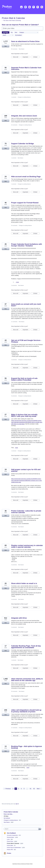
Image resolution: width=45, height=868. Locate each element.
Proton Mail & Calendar (13, 843)
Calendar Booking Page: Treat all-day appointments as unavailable (26, 647)
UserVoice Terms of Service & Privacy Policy (22, 864)
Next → (39, 789)
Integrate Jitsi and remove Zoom (24, 116)
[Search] (40, 829)
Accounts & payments (12, 835)
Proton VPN (10, 850)
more (18, 282)
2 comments (14, 285)
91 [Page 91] (31, 789)
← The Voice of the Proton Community (11, 21)
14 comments (14, 125)
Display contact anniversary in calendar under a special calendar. (27, 546)
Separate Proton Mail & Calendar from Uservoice (26, 68)
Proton (9, 853)
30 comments (14, 49)
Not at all (17, 57)
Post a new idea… (8, 814)
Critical (36, 57)
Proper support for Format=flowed (25, 203)
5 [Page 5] (24, 789)
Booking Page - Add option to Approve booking (27, 747)
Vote (6, 46)
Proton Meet (10, 846)
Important (26, 57)
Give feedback (11, 833)
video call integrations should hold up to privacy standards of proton (26, 711)
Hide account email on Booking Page (26, 177)
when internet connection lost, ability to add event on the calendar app (27, 680)
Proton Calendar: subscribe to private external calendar (26, 512)
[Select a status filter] (8, 35)
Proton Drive (10, 841)
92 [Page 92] (34, 789)
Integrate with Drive (19, 618)
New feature (21, 49)
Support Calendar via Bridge (22, 144)
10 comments (14, 225)
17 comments (14, 728)
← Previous (7, 789)
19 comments (14, 691)
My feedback (18, 35)
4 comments (14, 492)
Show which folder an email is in (24, 583)
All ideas (6, 816)
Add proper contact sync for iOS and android (26, 470)
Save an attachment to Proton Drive (25, 41)
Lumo (8, 839)
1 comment (14, 97)
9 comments (14, 396)
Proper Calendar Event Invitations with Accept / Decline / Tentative (27, 245)
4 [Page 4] (21, 789)
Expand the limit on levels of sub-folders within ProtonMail (25, 379)
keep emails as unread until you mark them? (26, 305)
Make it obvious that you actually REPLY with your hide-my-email (24, 415)
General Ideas (11, 837)
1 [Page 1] (13, 789)
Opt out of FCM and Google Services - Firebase (26, 341)
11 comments (14, 322)
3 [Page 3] (19, 789)
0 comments (14, 527)
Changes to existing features (24, 97)
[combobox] (21, 829)
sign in (17, 804)
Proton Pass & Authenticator (14, 848)
